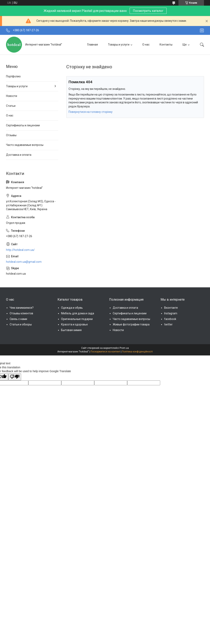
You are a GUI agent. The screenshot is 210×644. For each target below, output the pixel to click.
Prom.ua (124, 348)
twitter (168, 324)
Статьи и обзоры (21, 324)
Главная (93, 45)
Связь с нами (18, 319)
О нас (146, 45)
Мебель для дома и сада (78, 313)
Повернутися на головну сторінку (91, 112)
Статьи (11, 106)
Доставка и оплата (19, 155)
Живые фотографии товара (131, 324)
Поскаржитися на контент (105, 352)
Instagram (171, 313)
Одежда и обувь (72, 308)
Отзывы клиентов (21, 313)
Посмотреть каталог (148, 11)
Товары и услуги (119, 45)
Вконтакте (171, 308)
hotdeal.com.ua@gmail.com (24, 262)
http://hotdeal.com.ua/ (20, 250)
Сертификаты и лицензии (23, 125)
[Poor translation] (15, 377)
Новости (12, 96)
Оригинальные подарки (77, 319)
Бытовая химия (71, 330)
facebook (170, 319)
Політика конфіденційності (137, 352)
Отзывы (11, 135)
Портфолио (13, 76)
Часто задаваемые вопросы (25, 145)
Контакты (166, 45)
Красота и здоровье (74, 324)
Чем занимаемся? (22, 308)
